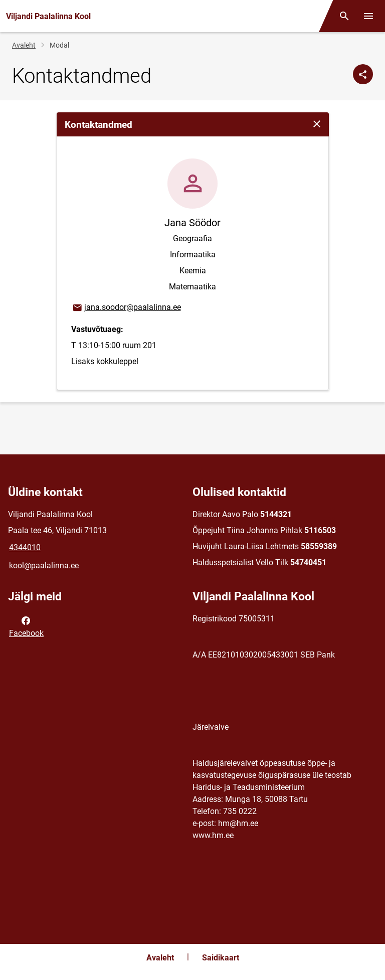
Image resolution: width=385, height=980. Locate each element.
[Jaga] (363, 74)
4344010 (25, 547)
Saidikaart (221, 958)
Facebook (26, 626)
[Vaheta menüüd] (368, 16)
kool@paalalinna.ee (44, 565)
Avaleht (24, 45)
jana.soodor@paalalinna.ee (126, 308)
